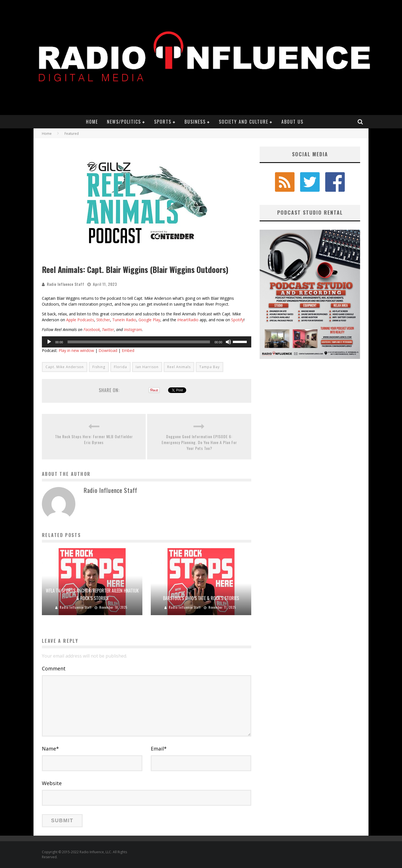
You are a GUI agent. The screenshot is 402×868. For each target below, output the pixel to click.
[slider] (139, 342)
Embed (128, 350)
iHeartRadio (188, 320)
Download (108, 350)
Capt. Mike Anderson (65, 367)
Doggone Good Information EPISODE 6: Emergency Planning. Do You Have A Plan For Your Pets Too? (199, 442)
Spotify (237, 320)
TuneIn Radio (124, 320)
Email (159, 749)
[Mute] (228, 342)
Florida (120, 367)
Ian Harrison (147, 367)
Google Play (149, 320)
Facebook (92, 329)
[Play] (49, 342)
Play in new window (76, 350)
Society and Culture (244, 122)
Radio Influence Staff (66, 284)
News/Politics (124, 122)
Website (52, 783)
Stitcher (103, 320)
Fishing (99, 367)
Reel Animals (179, 367)
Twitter (108, 329)
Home (92, 122)
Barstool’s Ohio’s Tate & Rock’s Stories (201, 598)
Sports (163, 122)
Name (50, 749)
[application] (147, 342)
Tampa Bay (210, 367)
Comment (54, 668)
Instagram (133, 329)
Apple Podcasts (80, 320)
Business (195, 122)
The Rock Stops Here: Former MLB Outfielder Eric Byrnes (94, 439)
